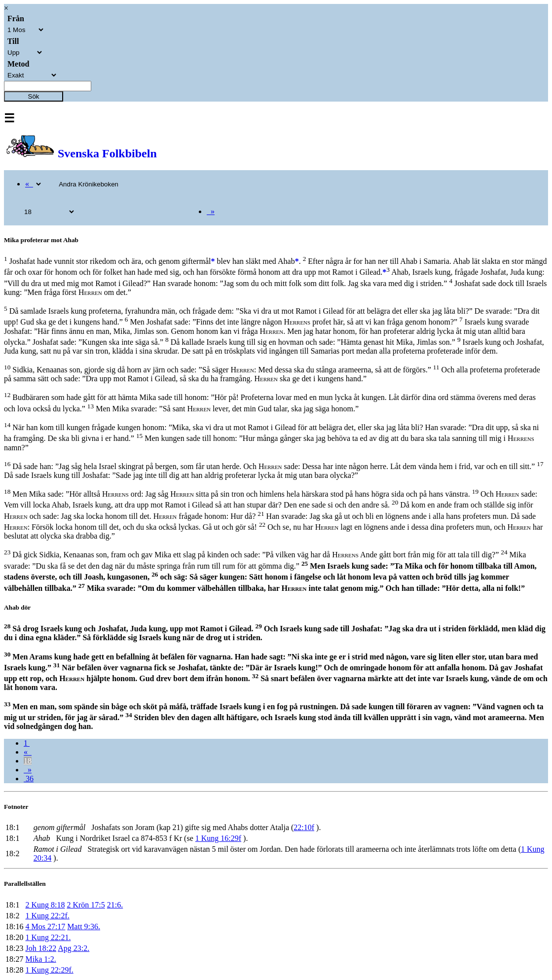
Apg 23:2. (74, 948)
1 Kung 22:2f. (47, 916)
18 (28, 761)
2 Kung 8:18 (45, 905)
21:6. (115, 905)
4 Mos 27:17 (45, 926)
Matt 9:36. (84, 926)
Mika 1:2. (40, 959)
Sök (34, 96)
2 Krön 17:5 (86, 905)
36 (29, 779)
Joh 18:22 (41, 948)
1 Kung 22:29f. (49, 970)
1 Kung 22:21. (48, 937)
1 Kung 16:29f (218, 838)
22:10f (304, 827)
